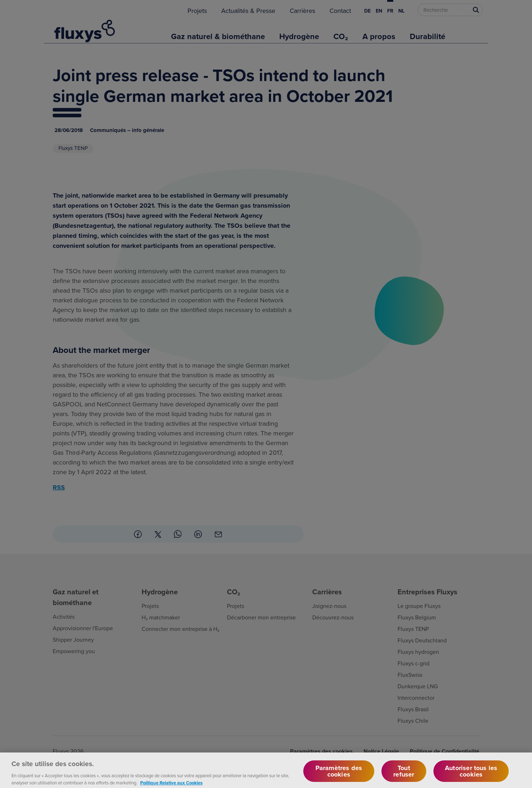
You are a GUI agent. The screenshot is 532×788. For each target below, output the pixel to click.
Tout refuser (404, 775)
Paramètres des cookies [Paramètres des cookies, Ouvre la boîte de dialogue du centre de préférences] (339, 775)
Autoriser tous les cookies (471, 775)
